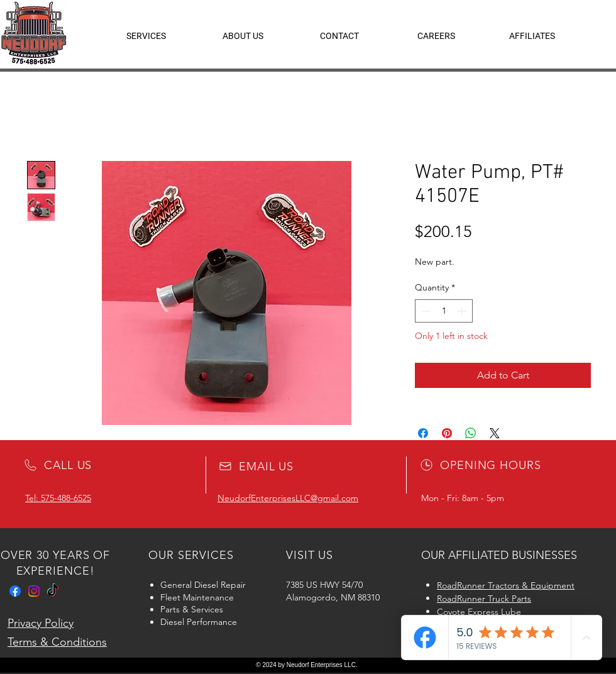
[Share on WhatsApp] (471, 433)
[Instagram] (34, 591)
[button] (532, 36)
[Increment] (463, 311)
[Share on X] (495, 433)
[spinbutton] (444, 311)
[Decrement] (425, 311)
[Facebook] (15, 591)
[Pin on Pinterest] (447, 433)
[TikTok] (53, 591)
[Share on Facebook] (423, 433)
